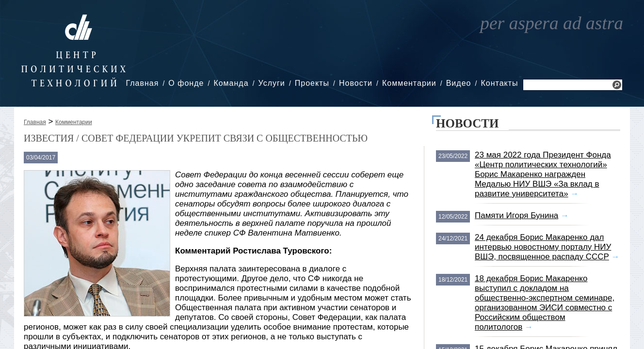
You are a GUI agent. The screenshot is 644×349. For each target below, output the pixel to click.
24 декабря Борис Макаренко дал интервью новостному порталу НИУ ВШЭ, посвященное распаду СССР (543, 247)
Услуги (272, 83)
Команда (231, 83)
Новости (356, 83)
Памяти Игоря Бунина (516, 215)
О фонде (186, 83)
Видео (459, 83)
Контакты (499, 83)
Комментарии (409, 83)
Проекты (312, 83)
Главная (142, 83)
